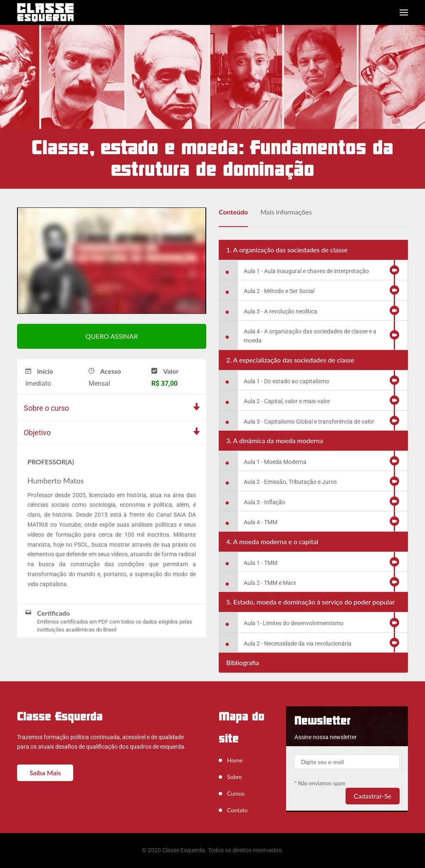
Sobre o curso (46, 408)
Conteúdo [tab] (233, 212)
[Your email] (347, 762)
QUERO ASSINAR (112, 337)
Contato (237, 810)
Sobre (235, 777)
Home (235, 760)
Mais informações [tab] (286, 212)
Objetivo (37, 433)
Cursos (236, 793)
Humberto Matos (56, 481)
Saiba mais (45, 773)
